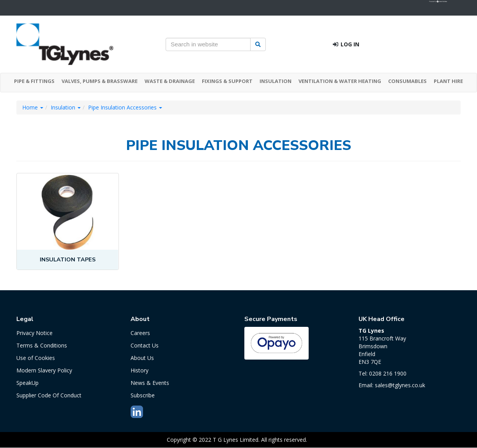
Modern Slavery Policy (44, 370)
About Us (142, 358)
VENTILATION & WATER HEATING (340, 81)
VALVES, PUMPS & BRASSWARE (100, 81)
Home (33, 107)
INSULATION (276, 81)
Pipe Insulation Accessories (125, 107)
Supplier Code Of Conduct (49, 395)
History (140, 370)
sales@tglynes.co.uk (400, 385)
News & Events (150, 383)
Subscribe (143, 395)
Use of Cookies (36, 358)
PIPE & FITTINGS (34, 81)
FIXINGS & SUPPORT (227, 81)
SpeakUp (27, 383)
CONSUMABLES (407, 81)
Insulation (66, 107)
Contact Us (145, 345)
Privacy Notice (34, 333)
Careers (140, 333)
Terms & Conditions (42, 345)
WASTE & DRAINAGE (170, 81)
